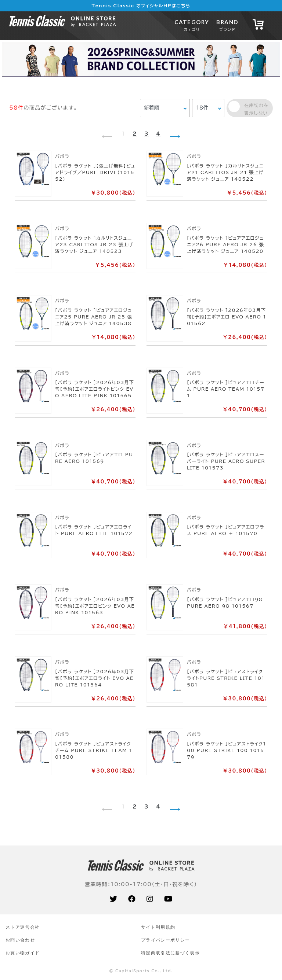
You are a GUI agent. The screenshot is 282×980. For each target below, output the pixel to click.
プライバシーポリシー (165, 940)
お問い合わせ (20, 940)
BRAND (227, 25)
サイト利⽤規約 (158, 927)
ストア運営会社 (23, 927)
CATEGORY (192, 25)
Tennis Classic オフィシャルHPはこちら (141, 5)
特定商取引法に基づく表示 (170, 953)
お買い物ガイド (23, 953)
